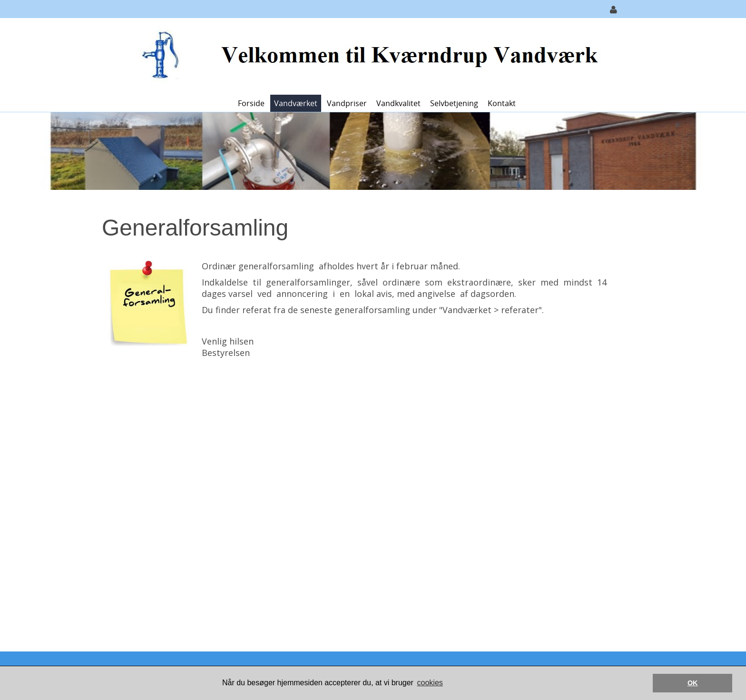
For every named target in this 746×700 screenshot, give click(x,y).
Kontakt (502, 103)
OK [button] (693, 683)
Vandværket (296, 103)
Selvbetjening (454, 103)
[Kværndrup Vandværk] (369, 55)
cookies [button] (430, 683)
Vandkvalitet (398, 103)
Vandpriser (347, 103)
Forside (251, 103)
